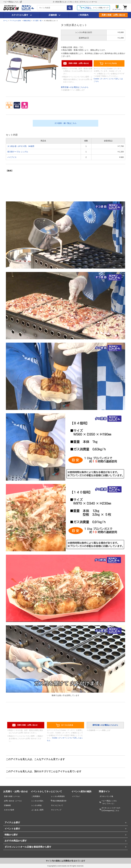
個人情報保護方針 (60, 801)
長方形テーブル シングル (18, 152)
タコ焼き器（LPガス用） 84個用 (21, 146)
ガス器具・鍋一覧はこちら (65, 123)
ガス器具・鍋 (37, 21)
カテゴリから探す (20, 15)
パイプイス (12, 157)
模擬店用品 (27, 21)
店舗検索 (53, 15)
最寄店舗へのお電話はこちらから (75, 87)
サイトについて (57, 805)
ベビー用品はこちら (11, 2)
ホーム (5, 21)
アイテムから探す (15, 21)
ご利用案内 (83, 15)
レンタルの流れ (37, 801)
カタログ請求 (9, 810)
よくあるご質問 (37, 810)
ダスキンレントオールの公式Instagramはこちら (111, 809)
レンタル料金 (37, 805)
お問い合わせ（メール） (13, 801)
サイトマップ (56, 810)
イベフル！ (76, 796)
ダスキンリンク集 (106, 796)
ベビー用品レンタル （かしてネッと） (109, 802)
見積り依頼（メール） (12, 796)
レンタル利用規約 (58, 796)
